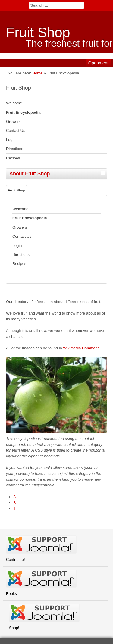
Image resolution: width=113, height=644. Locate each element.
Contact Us (16, 131)
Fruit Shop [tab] (17, 190)
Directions (15, 149)
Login (11, 140)
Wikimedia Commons (81, 348)
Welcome (14, 103)
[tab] (104, 173)
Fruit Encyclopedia (23, 112)
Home (37, 73)
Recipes (13, 158)
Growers (13, 121)
